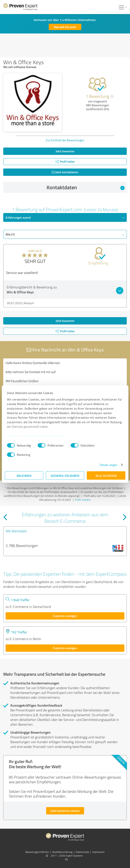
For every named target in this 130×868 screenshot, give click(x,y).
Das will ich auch (65, 27)
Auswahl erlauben (65, 476)
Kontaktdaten (86, 187)
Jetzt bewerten (65, 151)
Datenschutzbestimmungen (44, 435)
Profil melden (83, 500)
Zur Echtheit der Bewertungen (65, 140)
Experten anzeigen (65, 616)
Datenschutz (82, 852)
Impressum (15, 435)
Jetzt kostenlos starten (65, 811)
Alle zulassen (106, 476)
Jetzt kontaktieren (65, 172)
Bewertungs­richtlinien (37, 852)
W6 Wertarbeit (16, 531)
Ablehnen (24, 476)
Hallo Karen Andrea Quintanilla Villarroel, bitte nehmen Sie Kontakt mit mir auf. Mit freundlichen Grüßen (65, 383)
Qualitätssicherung (62, 852)
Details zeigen (109, 465)
